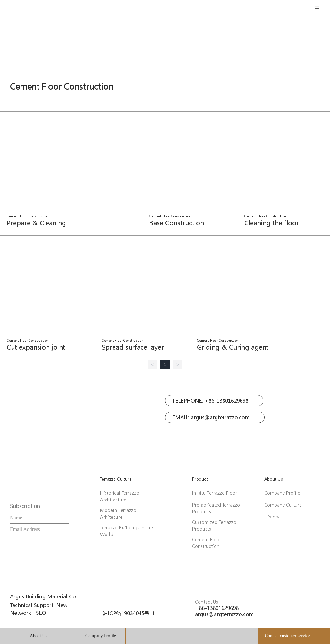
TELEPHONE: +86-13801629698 (210, 400)
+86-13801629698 (217, 608)
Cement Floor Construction (62, 86)
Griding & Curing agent (233, 347)
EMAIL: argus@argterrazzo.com (211, 417)
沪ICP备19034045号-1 (129, 613)
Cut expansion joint (36, 347)
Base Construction (177, 223)
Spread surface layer (133, 347)
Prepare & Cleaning (36, 223)
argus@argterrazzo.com (224, 614)
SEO (41, 613)
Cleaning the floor (272, 223)
